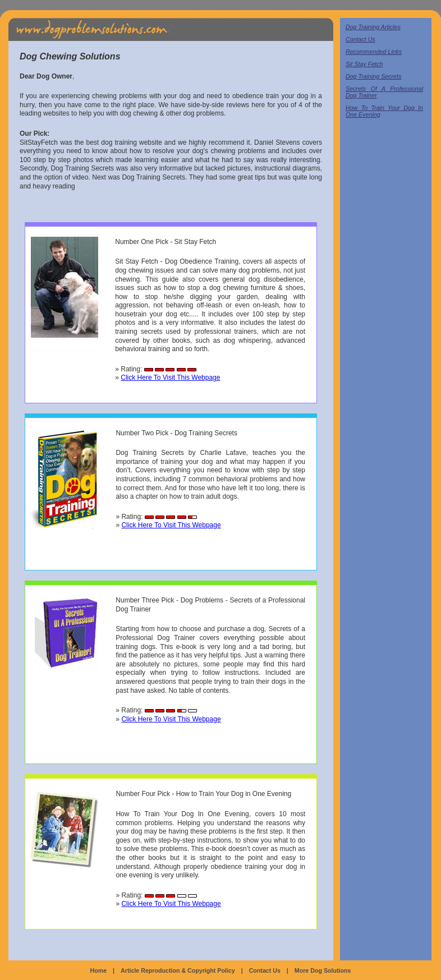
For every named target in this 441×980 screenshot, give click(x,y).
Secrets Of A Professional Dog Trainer (384, 92)
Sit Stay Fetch (364, 64)
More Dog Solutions (323, 970)
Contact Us (360, 39)
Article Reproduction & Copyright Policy (178, 970)
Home (99, 970)
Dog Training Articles (373, 27)
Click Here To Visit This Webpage (170, 378)
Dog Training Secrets (373, 76)
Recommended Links (374, 52)
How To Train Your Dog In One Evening (384, 111)
